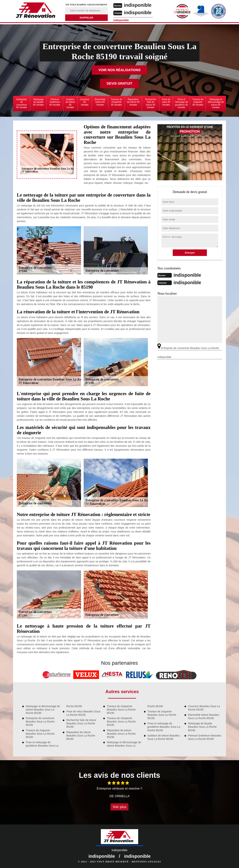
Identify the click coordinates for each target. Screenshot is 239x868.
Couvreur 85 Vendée (85, 102)
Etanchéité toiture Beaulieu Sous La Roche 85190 (204, 716)
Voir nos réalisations (119, 70)
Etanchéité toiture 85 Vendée (100, 102)
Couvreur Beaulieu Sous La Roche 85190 (204, 708)
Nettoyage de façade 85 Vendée (38, 102)
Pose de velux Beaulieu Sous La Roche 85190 (83, 713)
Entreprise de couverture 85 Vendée (22, 103)
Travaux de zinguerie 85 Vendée (198, 102)
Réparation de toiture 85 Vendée (133, 102)
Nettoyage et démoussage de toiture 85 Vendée (216, 103)
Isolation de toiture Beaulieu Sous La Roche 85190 (164, 737)
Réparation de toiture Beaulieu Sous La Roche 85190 (81, 736)
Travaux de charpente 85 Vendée (117, 102)
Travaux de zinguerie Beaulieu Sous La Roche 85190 (40, 734)
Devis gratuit (119, 84)
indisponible (138, 5)
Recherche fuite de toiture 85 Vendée (150, 103)
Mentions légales (146, 862)
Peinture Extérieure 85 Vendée (55, 102)
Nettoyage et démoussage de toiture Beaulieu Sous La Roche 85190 (43, 710)
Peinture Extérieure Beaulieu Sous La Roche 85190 (205, 737)
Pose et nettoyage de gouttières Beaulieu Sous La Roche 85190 (164, 727)
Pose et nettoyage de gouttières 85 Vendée (181, 103)
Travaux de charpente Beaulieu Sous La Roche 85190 (121, 710)
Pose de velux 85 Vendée (166, 102)
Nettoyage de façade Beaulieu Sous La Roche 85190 (202, 727)
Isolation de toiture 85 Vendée (70, 103)
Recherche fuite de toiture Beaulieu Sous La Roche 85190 (81, 723)
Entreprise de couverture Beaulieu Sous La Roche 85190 (40, 722)
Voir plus (120, 807)
